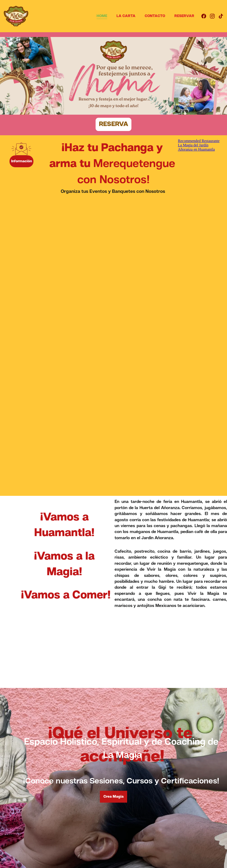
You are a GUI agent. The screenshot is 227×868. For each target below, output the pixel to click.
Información (22, 161)
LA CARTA (126, 16)
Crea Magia (113, 797)
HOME (102, 16)
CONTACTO (155, 16)
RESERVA (113, 124)
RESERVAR (184, 16)
